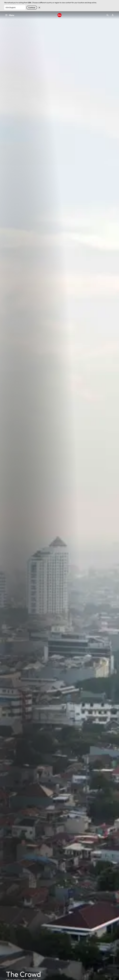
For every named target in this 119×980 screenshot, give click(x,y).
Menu (10, 15)
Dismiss (39, 8)
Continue (32, 8)
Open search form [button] (108, 15)
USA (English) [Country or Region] (11, 7)
